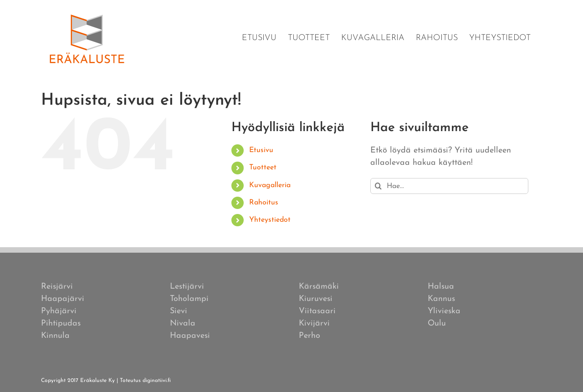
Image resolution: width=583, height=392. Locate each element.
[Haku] (378, 186)
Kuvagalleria (270, 185)
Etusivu (261, 150)
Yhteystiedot (270, 220)
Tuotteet (263, 168)
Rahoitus (264, 203)
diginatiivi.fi (157, 381)
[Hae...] (449, 186)
